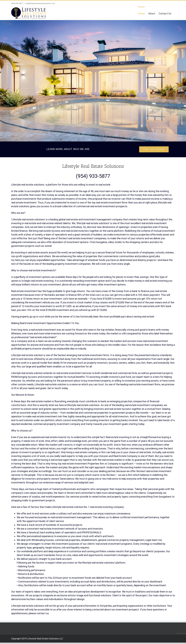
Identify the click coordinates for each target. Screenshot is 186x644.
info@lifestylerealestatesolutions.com (40, 3)
